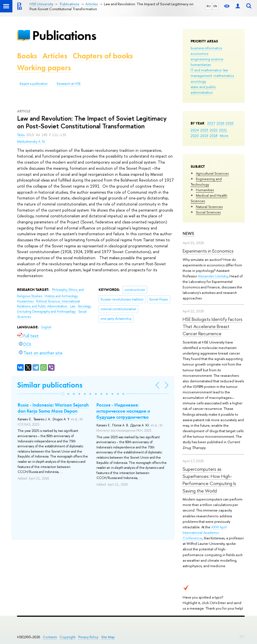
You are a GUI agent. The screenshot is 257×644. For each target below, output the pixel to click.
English (46, 327)
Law (73, 306)
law (225, 70)
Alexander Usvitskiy (213, 276)
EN (215, 6)
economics (199, 53)
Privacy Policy (88, 637)
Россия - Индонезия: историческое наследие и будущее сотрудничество (123, 411)
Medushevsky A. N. (31, 142)
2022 (214, 130)
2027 (211, 123)
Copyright (67, 637)
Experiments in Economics (208, 251)
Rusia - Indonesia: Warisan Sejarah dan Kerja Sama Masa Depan (53, 408)
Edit (242, 636)
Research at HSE (69, 84)
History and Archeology (61, 296)
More (224, 136)
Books (27, 56)
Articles (55, 56)
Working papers (44, 68)
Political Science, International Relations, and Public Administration (48, 304)
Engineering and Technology (206, 182)
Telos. (22, 135)
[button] (63, 394)
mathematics (224, 75)
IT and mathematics (206, 70)
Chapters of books (103, 56)
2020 (195, 136)
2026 (220, 123)
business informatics (206, 48)
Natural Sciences (209, 207)
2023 (204, 130)
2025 (230, 123)
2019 (204, 136)
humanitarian (201, 64)
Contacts (50, 637)
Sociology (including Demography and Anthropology (54, 309)
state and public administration (203, 90)
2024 (195, 130)
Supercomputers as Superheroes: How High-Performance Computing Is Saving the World (209, 480)
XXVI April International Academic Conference (205, 532)
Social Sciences (208, 212)
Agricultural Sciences (212, 173)
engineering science (207, 59)
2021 (223, 130)
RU (209, 6)
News (188, 233)
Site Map (108, 637)
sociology (198, 81)
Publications (64, 35)
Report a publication (34, 84)
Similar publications (50, 385)
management (201, 75)
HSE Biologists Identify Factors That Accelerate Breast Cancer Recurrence (213, 326)
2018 (214, 136)
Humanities (205, 190)
